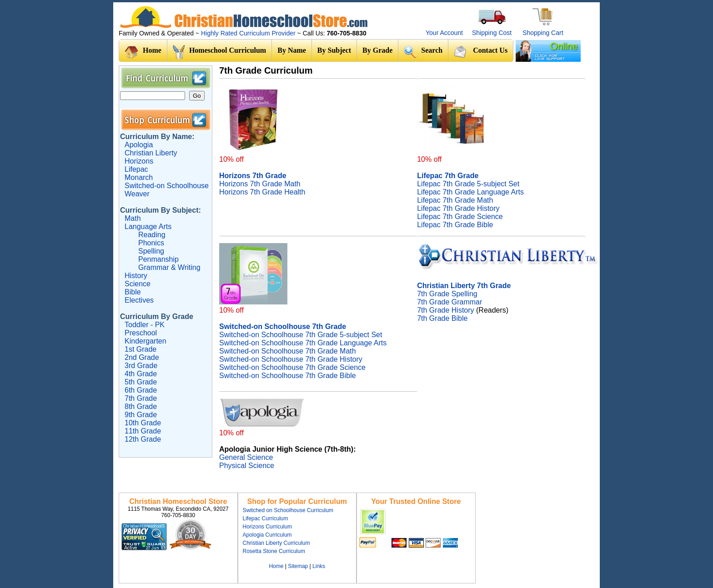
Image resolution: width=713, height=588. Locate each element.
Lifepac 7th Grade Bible (455, 225)
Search (423, 52)
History (136, 276)
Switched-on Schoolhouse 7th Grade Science (292, 367)
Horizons (139, 161)
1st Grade (141, 349)
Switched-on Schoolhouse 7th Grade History (291, 359)
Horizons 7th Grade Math (260, 184)
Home (143, 52)
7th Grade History (445, 310)
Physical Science (247, 466)
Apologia (139, 145)
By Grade (377, 50)
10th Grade (143, 423)
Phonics (151, 243)
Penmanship (158, 259)
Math (133, 218)
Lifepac (136, 169)
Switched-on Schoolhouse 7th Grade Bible (288, 376)
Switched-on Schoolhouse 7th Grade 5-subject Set (301, 335)
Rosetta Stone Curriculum (274, 551)
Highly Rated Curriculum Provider (249, 33)
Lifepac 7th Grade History (458, 208)
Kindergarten (146, 341)
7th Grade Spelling (447, 294)
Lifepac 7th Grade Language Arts (470, 192)
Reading (152, 235)
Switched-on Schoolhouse (167, 186)
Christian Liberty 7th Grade (464, 286)
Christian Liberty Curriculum (276, 543)
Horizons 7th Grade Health (262, 192)
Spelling (151, 251)
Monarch (139, 177)
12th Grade (143, 439)
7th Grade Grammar (449, 302)
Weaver (137, 194)
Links (319, 566)
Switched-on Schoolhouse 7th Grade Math (288, 351)
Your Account (444, 33)
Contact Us (481, 51)
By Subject (334, 50)
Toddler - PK (145, 325)
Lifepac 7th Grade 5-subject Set (468, 184)
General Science (246, 457)
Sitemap (298, 566)
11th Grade (143, 431)
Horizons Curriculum (268, 527)
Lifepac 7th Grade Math (455, 200)
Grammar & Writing (169, 267)
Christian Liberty (151, 153)
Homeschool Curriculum (219, 52)
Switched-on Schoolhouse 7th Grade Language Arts (303, 343)
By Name (292, 50)
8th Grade (141, 406)
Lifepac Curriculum (266, 518)
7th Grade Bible (442, 318)
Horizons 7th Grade (253, 176)
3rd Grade (141, 366)
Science (138, 284)
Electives (139, 300)
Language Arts (148, 227)
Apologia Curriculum (267, 535)
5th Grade (141, 382)
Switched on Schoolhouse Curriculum (288, 510)
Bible (133, 292)
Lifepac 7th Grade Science (460, 217)
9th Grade (141, 415)
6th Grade (141, 390)
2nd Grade (142, 357)
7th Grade (141, 398)
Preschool (141, 333)
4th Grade (141, 374)
